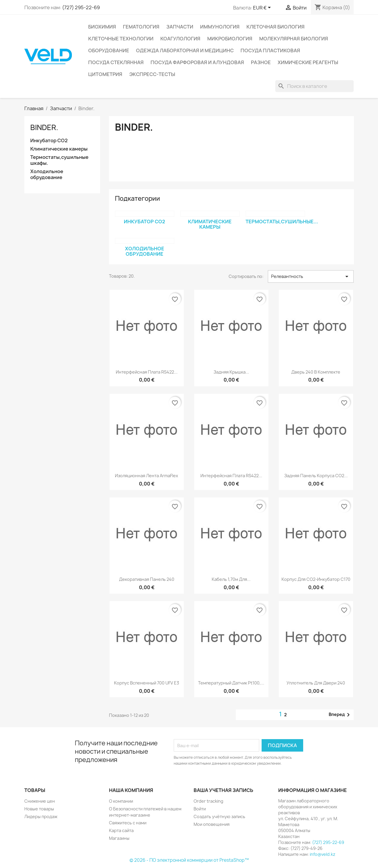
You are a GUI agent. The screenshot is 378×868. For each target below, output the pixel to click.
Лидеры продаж (41, 816)
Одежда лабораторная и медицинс (185, 50)
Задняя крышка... (231, 372)
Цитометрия (105, 74)
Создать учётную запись (219, 816)
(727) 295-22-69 (81, 7)
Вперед (340, 715)
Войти (200, 809)
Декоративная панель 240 (147, 579)
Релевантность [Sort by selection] (311, 276)
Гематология (141, 27)
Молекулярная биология (294, 39)
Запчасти (180, 27)
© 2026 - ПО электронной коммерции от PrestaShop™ (189, 860)
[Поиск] (314, 86)
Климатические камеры (59, 149)
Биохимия (102, 27)
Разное (261, 62)
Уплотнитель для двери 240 (316, 683)
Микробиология (230, 39)
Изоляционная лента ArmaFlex (147, 476)
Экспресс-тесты (152, 74)
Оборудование (109, 50)
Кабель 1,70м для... (231, 579)
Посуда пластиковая (270, 50)
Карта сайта (121, 830)
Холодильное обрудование (47, 174)
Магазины (119, 838)
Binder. (44, 127)
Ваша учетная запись (223, 790)
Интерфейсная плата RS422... (147, 372)
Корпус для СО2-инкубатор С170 (316, 579)
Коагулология (180, 39)
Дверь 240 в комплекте (316, 372)
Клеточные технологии (121, 39)
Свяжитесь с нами (128, 823)
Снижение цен (40, 801)
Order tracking (208, 801)
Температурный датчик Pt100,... (231, 683)
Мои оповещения (212, 824)
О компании (121, 801)
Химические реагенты (308, 62)
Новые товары (39, 809)
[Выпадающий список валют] (263, 8)
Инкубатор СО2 (49, 141)
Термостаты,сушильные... (282, 222)
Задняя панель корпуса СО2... (316, 476)
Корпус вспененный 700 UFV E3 (147, 683)
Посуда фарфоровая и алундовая (197, 62)
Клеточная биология (276, 27)
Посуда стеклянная (116, 62)
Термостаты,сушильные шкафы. (59, 160)
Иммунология (220, 27)
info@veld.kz (322, 854)
